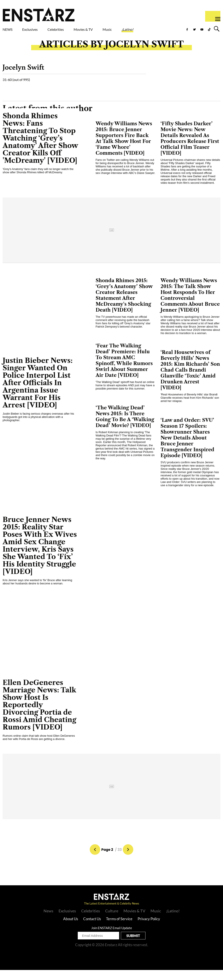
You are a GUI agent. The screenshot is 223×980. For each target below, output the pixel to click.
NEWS (10, 31)
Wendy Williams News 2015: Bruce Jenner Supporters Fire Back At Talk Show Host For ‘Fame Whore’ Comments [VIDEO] (124, 148)
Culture (112, 921)
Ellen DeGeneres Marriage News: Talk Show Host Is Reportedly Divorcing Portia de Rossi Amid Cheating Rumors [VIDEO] (39, 715)
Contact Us (92, 929)
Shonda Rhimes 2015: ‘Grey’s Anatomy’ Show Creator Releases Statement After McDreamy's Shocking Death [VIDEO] (124, 305)
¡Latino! (164, 31)
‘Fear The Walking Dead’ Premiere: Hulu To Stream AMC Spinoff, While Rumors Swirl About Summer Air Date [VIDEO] (124, 371)
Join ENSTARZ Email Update (112, 938)
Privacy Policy (149, 929)
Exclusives (40, 31)
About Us (71, 929)
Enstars (39, 14)
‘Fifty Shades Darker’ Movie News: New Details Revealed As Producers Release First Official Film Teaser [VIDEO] (190, 148)
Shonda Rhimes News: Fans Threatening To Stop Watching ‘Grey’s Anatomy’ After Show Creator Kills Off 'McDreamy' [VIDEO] (40, 148)
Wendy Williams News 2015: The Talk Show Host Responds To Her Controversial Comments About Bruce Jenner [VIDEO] (190, 305)
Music (137, 31)
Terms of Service (119, 929)
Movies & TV (108, 33)
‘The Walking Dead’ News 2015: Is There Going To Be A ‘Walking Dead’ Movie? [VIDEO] (125, 427)
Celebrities (76, 31)
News (48, 921)
